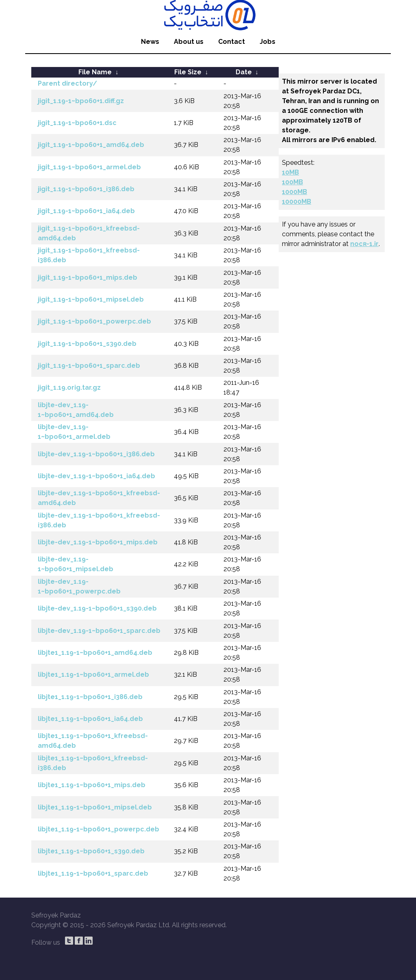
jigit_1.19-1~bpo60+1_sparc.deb (89, 366)
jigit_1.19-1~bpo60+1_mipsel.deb (91, 299)
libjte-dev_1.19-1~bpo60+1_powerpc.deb (79, 586)
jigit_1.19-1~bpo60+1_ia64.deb (86, 211)
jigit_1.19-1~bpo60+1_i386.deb (86, 189)
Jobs (268, 42)
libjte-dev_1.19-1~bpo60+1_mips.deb (98, 542)
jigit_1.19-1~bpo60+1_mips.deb (88, 277)
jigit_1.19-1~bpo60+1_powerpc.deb (94, 321)
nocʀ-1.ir (364, 244)
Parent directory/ (67, 83)
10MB (290, 172)
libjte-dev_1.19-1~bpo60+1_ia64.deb (96, 476)
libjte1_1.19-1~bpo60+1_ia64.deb (90, 719)
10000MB (297, 202)
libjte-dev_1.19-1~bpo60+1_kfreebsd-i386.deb (99, 520)
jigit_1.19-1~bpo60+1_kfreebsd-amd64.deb (89, 233)
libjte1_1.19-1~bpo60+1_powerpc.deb (99, 829)
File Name (95, 72)
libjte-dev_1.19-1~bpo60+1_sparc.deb (99, 631)
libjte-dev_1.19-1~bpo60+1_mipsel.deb (76, 564)
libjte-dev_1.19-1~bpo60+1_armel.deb (74, 432)
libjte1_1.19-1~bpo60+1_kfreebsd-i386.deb (93, 763)
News (150, 42)
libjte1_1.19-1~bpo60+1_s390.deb (91, 851)
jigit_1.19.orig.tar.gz (69, 387)
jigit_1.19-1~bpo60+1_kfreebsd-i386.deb (89, 255)
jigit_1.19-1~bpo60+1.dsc (77, 123)
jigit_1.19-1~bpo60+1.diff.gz (81, 101)
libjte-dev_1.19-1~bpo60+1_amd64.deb (76, 410)
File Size (188, 72)
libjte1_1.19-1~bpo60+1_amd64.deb (95, 653)
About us (189, 42)
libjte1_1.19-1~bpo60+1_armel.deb (93, 675)
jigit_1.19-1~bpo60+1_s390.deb (87, 344)
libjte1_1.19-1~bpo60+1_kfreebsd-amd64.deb (93, 741)
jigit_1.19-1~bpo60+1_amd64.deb (91, 145)
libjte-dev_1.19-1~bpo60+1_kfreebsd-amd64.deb (99, 498)
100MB (292, 182)
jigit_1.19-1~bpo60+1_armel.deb (89, 167)
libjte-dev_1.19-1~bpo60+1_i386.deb (96, 454)
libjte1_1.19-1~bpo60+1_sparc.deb (93, 873)
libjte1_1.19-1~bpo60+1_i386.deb (90, 697)
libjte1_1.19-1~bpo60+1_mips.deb (92, 785)
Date (244, 72)
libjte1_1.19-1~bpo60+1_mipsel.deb (95, 807)
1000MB (295, 192)
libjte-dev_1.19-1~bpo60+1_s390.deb (97, 608)
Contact (232, 42)
